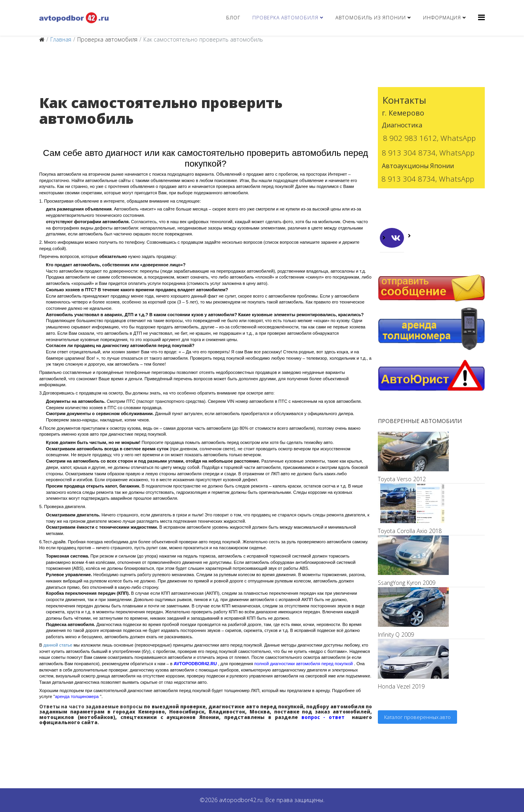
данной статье (58, 645)
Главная (61, 39)
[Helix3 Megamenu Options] (481, 17)
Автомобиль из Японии (371, 18)
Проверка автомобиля (285, 18)
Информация (442, 18)
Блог (233, 18)
